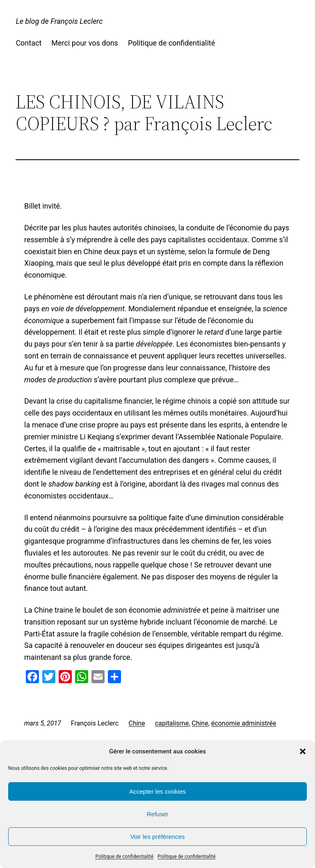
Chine (137, 723)
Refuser (158, 814)
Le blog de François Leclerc (59, 21)
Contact (29, 43)
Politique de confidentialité (124, 857)
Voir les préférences (158, 837)
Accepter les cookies (157, 791)
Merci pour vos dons (85, 43)
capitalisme (172, 723)
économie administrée (244, 723)
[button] (303, 751)
